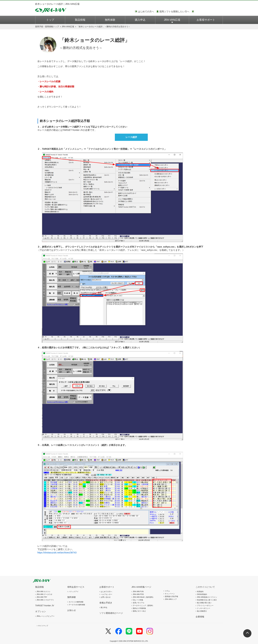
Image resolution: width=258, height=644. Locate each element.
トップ (50, 20)
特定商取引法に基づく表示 (207, 600)
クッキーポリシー (204, 608)
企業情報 (200, 617)
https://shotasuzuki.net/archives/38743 (57, 553)
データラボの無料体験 (77, 605)
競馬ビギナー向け (139, 611)
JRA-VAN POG (138, 594)
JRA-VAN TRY (42, 597)
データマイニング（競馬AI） (143, 606)
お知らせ (72, 610)
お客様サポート (206, 20)
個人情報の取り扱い (204, 603)
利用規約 (200, 592)
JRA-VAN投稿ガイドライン (207, 597)
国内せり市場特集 (139, 608)
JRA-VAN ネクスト (44, 592)
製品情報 (80, 20)
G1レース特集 (138, 600)
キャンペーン (170, 594)
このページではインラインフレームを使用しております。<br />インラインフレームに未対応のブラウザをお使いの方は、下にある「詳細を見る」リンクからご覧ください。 (209, 12)
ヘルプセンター (106, 594)
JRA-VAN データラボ (44, 594)
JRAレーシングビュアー (45, 616)
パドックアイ (74, 592)
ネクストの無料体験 (76, 602)
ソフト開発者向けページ (111, 613)
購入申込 (140, 20)
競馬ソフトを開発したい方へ (174, 11)
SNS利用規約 (202, 594)
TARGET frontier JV (45, 606)
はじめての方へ (146, 11)
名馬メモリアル (139, 603)
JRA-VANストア (171, 599)
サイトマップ (43, 626)
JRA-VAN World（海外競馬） (144, 597)
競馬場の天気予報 (171, 596)
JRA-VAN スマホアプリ (45, 600)
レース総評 (131, 137)
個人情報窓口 (202, 611)
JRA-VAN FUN (138, 592)
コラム (167, 591)
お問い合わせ (106, 597)
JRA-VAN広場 (172, 20)
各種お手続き (106, 603)
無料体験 (110, 20)
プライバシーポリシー (205, 606)
